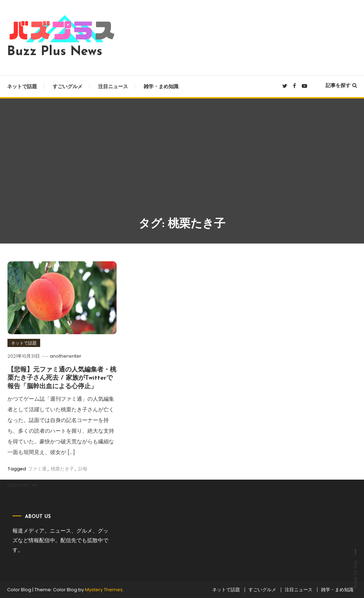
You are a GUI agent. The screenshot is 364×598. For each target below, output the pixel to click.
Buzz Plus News (55, 52)
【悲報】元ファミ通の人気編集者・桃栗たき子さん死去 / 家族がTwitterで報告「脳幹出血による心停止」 (62, 378)
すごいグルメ (68, 86)
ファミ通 (37, 469)
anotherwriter (66, 356)
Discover (22, 485)
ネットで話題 (22, 86)
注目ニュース (113, 86)
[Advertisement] (182, 162)
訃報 (83, 469)
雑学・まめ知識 (161, 86)
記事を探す (341, 85)
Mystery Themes (104, 590)
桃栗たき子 (62, 469)
